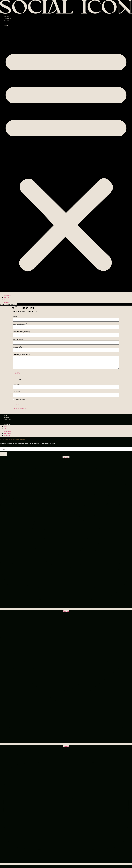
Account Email (21, 332)
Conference (7, 18)
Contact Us (7, 424)
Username (20, 324)
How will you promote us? (22, 355)
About (6, 415)
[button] (66, 159)
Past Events (7, 422)
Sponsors (6, 23)
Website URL (17, 347)
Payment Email (18, 339)
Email (2, 446)
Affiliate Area (7, 420)
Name (15, 317)
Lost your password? (20, 408)
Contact (6, 25)
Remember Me (19, 400)
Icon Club (7, 21)
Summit (6, 16)
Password (16, 392)
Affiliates (6, 417)
